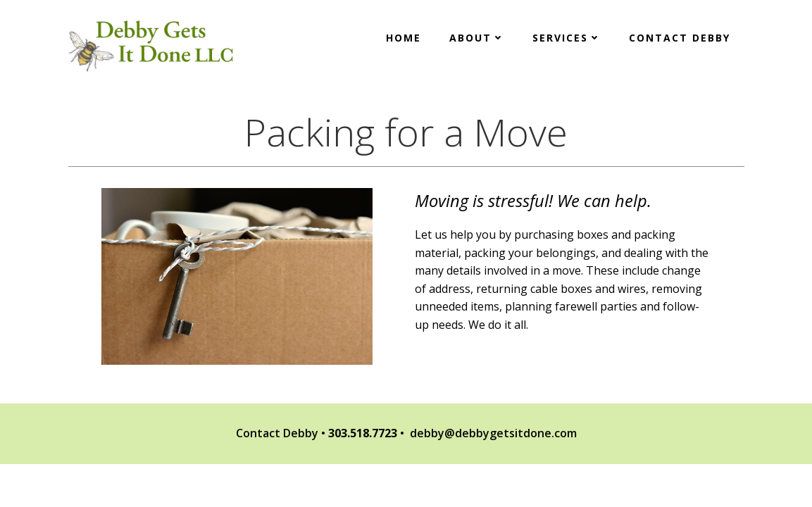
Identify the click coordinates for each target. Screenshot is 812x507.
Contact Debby (680, 38)
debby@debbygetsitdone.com (493, 433)
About (477, 38)
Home (404, 38)
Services (567, 38)
